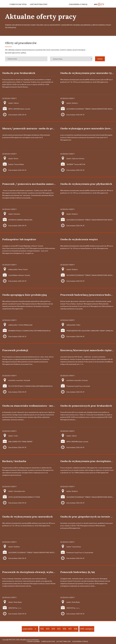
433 (48, 629)
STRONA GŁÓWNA (33, 641)
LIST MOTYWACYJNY (39, 4)
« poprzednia (27, 629)
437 (70, 629)
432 (42, 629)
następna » (90, 629)
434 (53, 629)
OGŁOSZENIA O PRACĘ (78, 4)
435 (59, 629)
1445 (82, 629)
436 (64, 629)
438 (76, 629)
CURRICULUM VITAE (18, 4)
